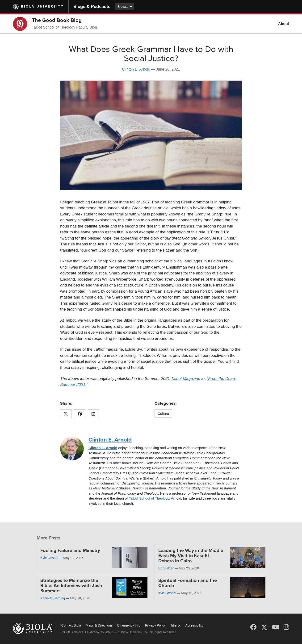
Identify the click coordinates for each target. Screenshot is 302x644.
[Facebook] (253, 627)
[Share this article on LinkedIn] (94, 414)
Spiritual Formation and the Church (188, 583)
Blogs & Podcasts (92, 7)
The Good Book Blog (57, 20)
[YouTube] (275, 627)
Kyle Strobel (49, 558)
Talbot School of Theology (149, 498)
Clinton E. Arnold (136, 69)
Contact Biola (71, 625)
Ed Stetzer (166, 568)
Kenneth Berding (53, 598)
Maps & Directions (99, 625)
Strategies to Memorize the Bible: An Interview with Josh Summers (71, 586)
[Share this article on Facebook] (80, 414)
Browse (125, 7)
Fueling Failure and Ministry (70, 551)
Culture (163, 414)
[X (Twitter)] (264, 627)
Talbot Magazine (186, 379)
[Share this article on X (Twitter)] (66, 414)
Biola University (42, 6)
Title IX (175, 625)
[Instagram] (286, 627)
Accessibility (194, 625)
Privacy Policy (155, 625)
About (284, 24)
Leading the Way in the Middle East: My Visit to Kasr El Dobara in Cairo (191, 556)
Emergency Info (129, 625)
